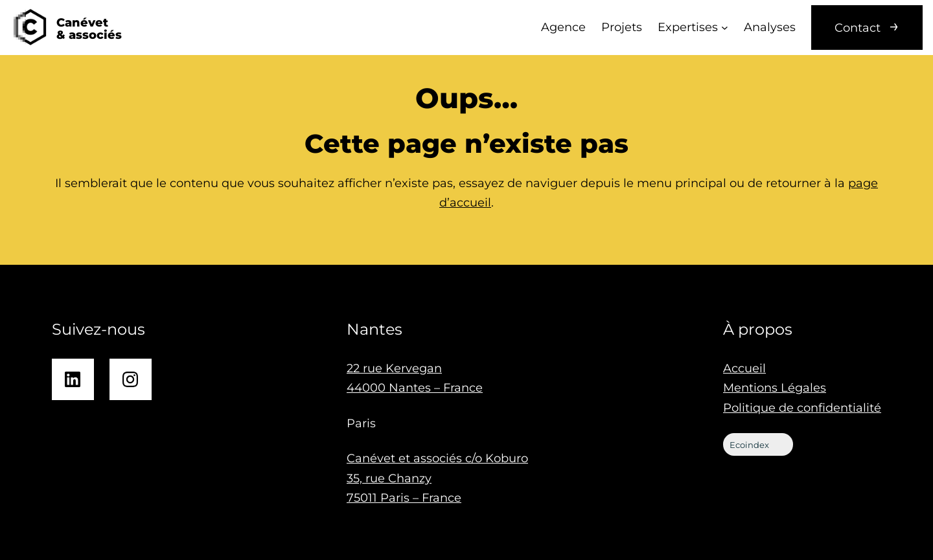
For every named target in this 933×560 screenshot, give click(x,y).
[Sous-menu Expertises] (725, 28)
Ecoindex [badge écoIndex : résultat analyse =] (759, 445)
